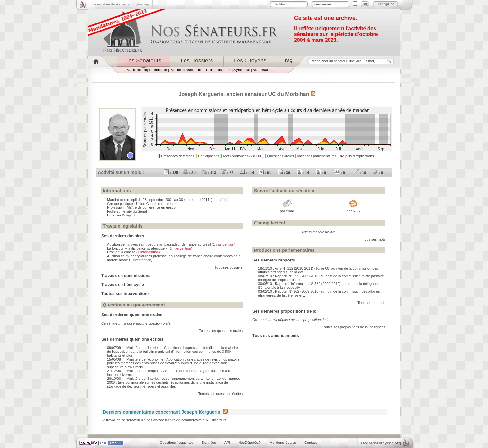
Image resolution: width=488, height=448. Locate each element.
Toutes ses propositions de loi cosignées (354, 327)
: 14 (303, 173)
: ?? (227, 173)
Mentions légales (283, 443)
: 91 (265, 173)
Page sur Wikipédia (122, 215)
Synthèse (242, 70)
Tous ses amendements (276, 336)
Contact (311, 443)
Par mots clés (218, 70)
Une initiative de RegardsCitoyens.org (119, 4)
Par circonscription (187, 70)
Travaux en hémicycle (123, 284)
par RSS (353, 211)
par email (287, 211)
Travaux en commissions (126, 275)
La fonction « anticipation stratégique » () (150, 248)
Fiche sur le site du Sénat (127, 211)
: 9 (340, 173)
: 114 (247, 173)
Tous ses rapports (371, 303)
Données (209, 443)
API (227, 443)
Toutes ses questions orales (221, 331)
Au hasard (262, 70)
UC (272, 94)
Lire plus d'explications (356, 156)
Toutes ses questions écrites (221, 394)
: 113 (209, 173)
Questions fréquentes (177, 443)
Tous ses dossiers (229, 267)
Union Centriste (148, 204)
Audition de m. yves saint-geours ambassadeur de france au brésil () (171, 244)
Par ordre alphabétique (146, 70)
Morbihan (297, 94)
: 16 (360, 173)
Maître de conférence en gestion (152, 207)
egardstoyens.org (381, 443)
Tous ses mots (374, 239)
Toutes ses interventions (126, 293)
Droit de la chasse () (133, 252)
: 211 (190, 173)
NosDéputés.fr (250, 443)
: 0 (321, 173)
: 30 (284, 173)
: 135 (171, 173)
